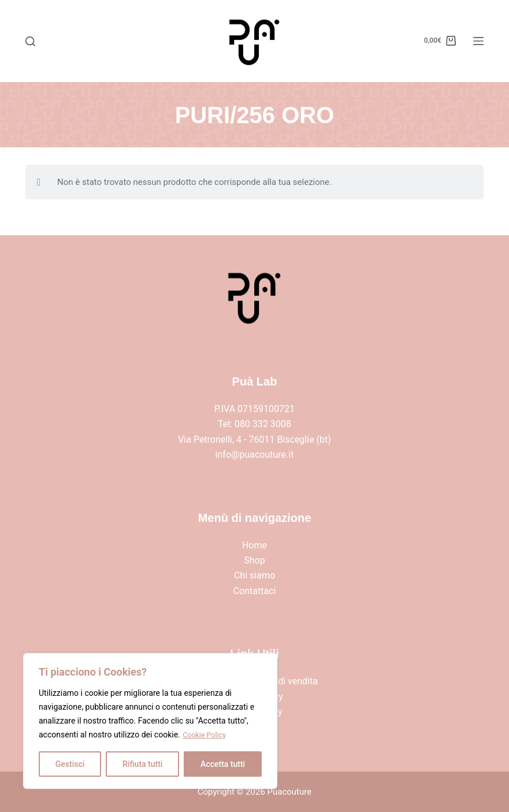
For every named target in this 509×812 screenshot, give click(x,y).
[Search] (30, 41)
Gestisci (70, 764)
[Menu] (478, 41)
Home (254, 545)
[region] (150, 721)
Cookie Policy (207, 735)
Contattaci (255, 591)
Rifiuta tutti (142, 764)
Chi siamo (254, 575)
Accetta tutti (223, 764)
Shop (254, 560)
